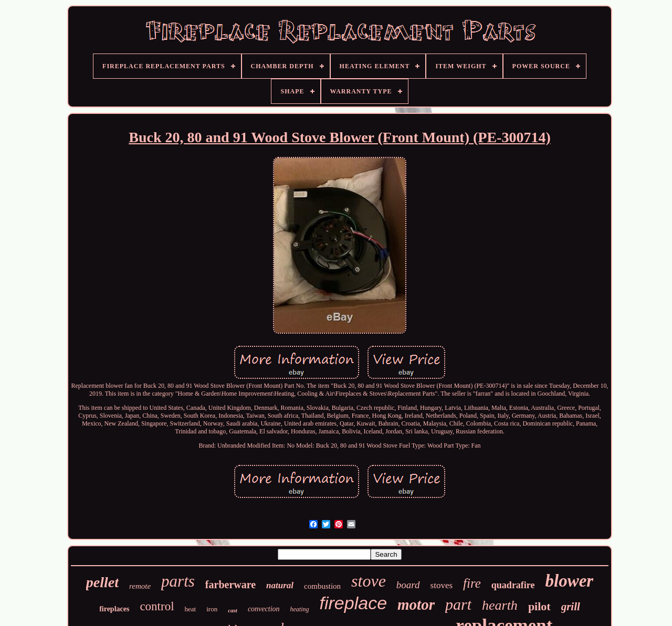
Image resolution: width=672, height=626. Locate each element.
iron (212, 609)
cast (233, 610)
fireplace (354, 603)
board (408, 585)
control (157, 606)
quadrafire (513, 585)
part (458, 604)
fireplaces (114, 609)
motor (416, 604)
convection (264, 609)
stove (369, 581)
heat (191, 609)
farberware (230, 585)
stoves (442, 585)
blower (570, 581)
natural (280, 585)
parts (178, 581)
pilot (539, 606)
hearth (500, 605)
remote (140, 586)
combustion (322, 586)
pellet (102, 582)
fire (472, 583)
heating (300, 609)
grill (571, 607)
